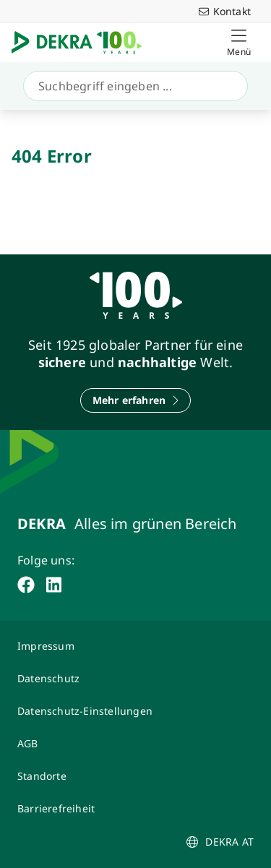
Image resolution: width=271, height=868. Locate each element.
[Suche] (133, 86)
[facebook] (26, 585)
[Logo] (82, 43)
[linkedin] (54, 585)
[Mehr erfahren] (136, 400)
